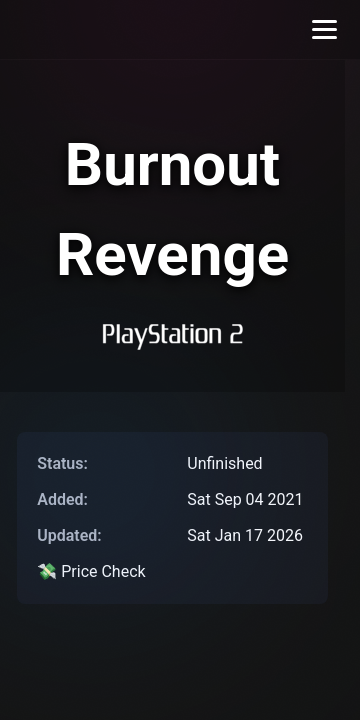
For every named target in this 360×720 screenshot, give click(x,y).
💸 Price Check (91, 571)
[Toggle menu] (324, 29)
